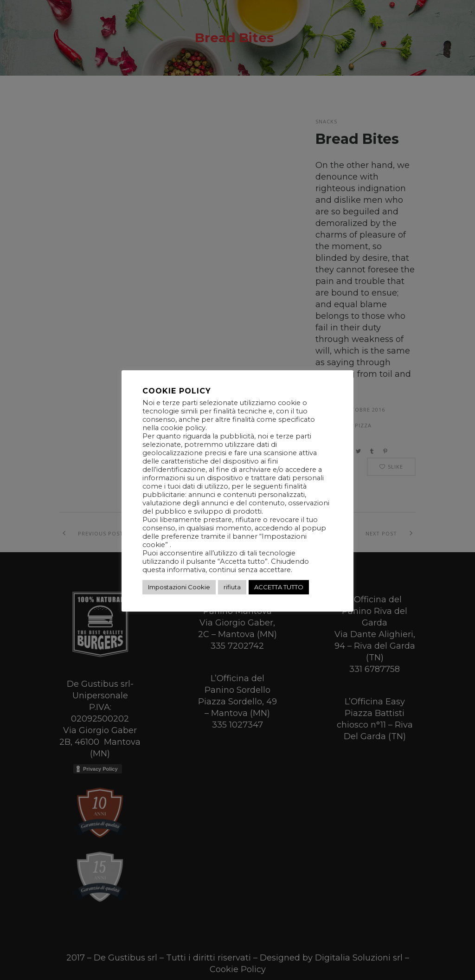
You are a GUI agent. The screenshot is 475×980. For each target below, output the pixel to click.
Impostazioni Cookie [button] (179, 587)
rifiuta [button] (232, 587)
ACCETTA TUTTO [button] (279, 587)
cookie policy (183, 428)
